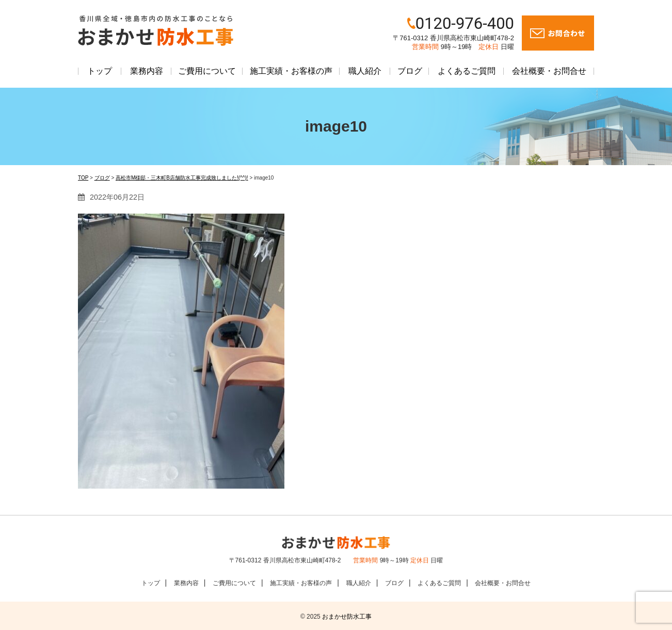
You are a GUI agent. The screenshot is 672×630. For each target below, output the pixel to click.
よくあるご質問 (467, 71)
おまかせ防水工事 (347, 617)
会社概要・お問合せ (549, 71)
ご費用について (207, 71)
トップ (100, 71)
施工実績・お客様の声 (291, 71)
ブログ (410, 71)
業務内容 (147, 71)
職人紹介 (365, 71)
